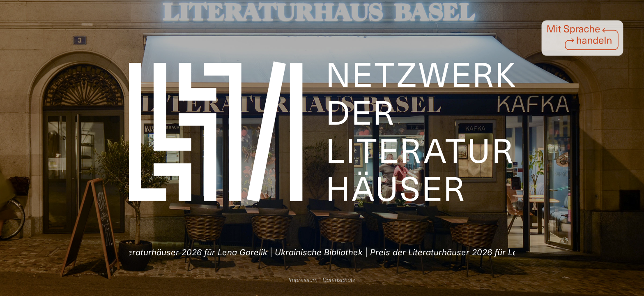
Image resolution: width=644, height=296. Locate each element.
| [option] (175, 252)
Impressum (303, 280)
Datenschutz (339, 280)
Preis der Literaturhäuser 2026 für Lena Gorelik (316, 252)
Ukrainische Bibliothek (171, 252)
